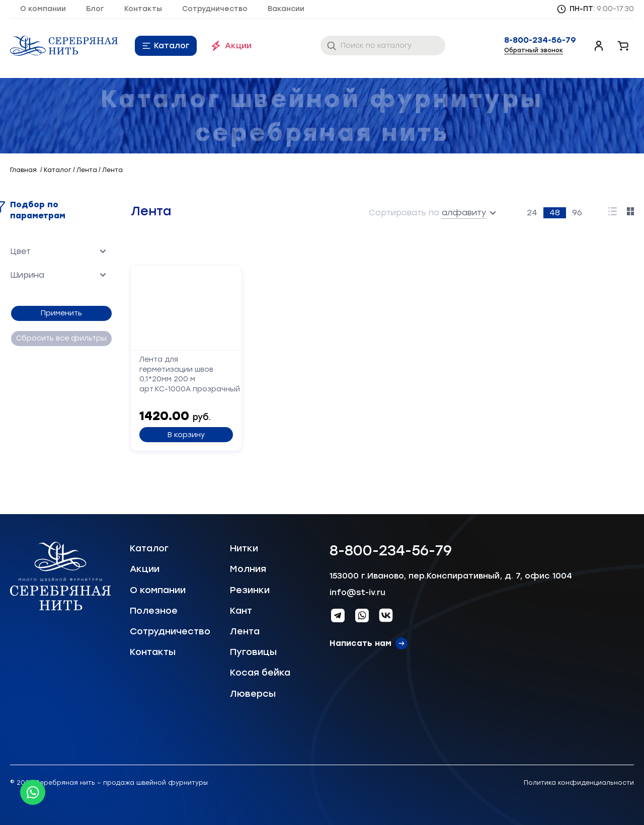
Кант (241, 611)
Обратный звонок (534, 50)
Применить (60, 313)
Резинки (250, 590)
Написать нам (360, 643)
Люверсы (253, 694)
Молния (248, 569)
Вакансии (286, 9)
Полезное (154, 611)
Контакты (143, 9)
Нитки (244, 548)
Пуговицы (253, 652)
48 (555, 213)
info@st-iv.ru (357, 592)
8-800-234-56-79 (540, 40)
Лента (245, 631)
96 (577, 213)
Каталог (172, 46)
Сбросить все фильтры (60, 338)
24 (532, 213)
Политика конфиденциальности (579, 783)
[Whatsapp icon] (33, 792)
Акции (238, 46)
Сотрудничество (215, 9)
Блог (95, 9)
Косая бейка (260, 673)
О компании (43, 9)
